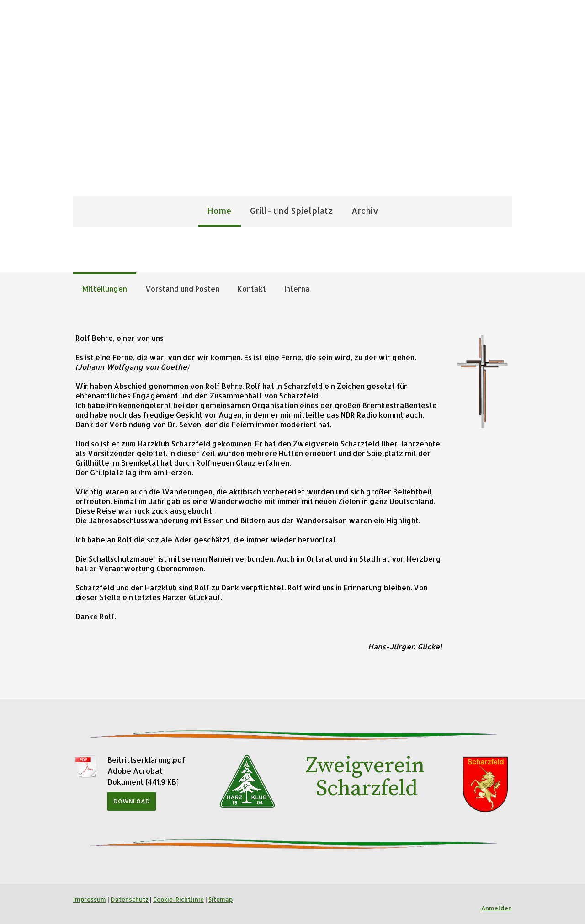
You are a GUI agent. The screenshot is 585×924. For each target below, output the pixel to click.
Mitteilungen (105, 289)
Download (132, 801)
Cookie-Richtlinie (178, 899)
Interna (297, 289)
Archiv (365, 210)
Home (219, 210)
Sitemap (221, 899)
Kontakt (252, 289)
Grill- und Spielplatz (292, 210)
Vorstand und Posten (182, 289)
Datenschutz (130, 899)
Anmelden (497, 908)
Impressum (90, 899)
